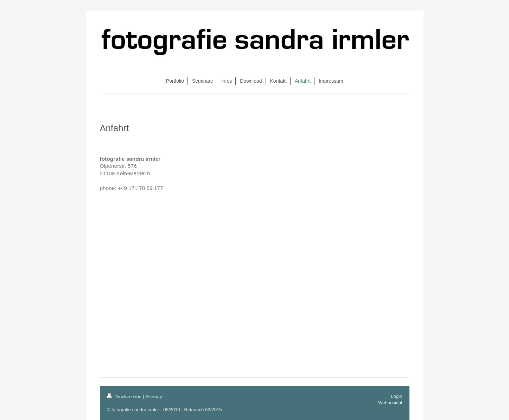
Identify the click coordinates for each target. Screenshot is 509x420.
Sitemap (154, 397)
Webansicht (390, 403)
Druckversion (125, 397)
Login (396, 396)
